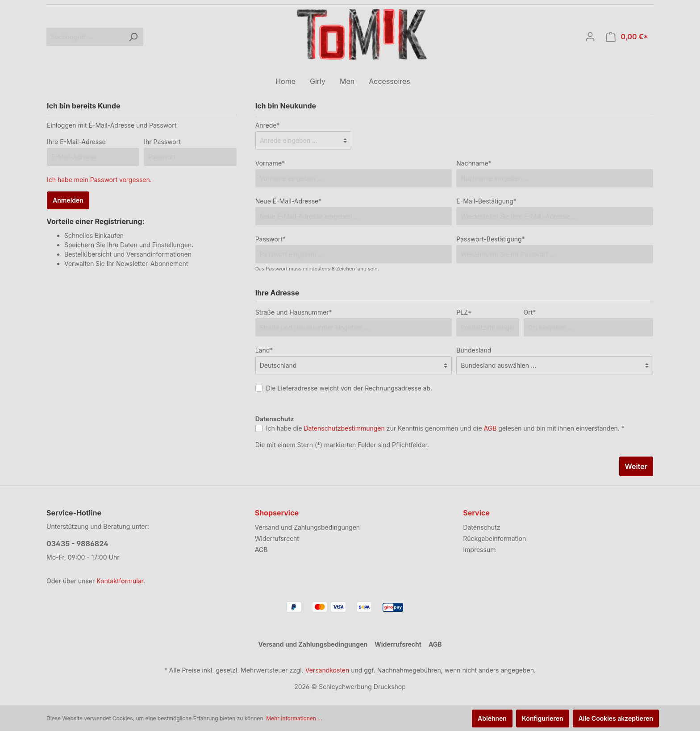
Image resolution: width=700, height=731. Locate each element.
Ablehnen (492, 718)
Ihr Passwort (162, 142)
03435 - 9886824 (77, 544)
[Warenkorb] (627, 37)
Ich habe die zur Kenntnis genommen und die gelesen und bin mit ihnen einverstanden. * (445, 428)
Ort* (530, 312)
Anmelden (68, 200)
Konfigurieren (543, 718)
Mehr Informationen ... (294, 718)
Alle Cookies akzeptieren (616, 718)
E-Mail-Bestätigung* (486, 201)
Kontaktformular (120, 581)
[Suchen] (133, 37)
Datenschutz (481, 527)
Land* (264, 350)
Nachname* (474, 163)
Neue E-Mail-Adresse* (289, 201)
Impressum (479, 550)
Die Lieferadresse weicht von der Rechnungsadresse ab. (349, 388)
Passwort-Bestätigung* (490, 239)
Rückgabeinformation (494, 538)
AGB (490, 428)
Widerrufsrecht (277, 538)
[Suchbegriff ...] (85, 37)
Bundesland (474, 350)
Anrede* (268, 125)
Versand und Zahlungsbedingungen (307, 527)
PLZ (464, 312)
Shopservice (277, 513)
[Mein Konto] (590, 37)
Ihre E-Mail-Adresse (76, 142)
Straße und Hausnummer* (294, 312)
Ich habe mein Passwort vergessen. (99, 180)
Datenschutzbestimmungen (344, 428)
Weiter (636, 466)
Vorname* (270, 163)
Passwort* (271, 239)
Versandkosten (327, 670)
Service (476, 513)
